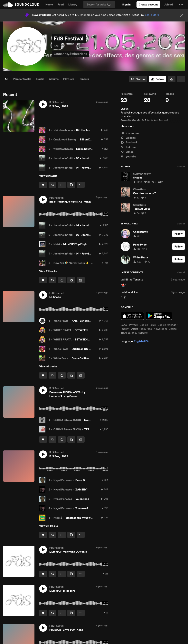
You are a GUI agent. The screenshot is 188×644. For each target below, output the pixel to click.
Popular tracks (22, 79)
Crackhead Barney (65, 139)
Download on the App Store (132, 316)
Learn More (152, 15)
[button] (181, 4)
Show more (127, 126)
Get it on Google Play (159, 316)
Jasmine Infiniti (63, 158)
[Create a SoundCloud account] (148, 4)
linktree (128, 147)
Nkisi (57, 244)
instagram (130, 133)
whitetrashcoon (63, 130)
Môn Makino (132, 292)
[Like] (43, 185)
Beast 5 (80, 480)
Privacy (133, 325)
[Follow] (157, 79)
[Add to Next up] (81, 185)
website (128, 138)
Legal (124, 325)
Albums (54, 79)
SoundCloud (21, 4)
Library (73, 4)
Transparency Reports (134, 333)
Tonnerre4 (82, 508)
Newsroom (160, 329)
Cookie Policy (148, 325)
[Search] (99, 4)
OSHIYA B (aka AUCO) (67, 420)
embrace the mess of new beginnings (89, 518)
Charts (173, 329)
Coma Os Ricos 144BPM (87, 358)
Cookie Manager (168, 325)
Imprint (125, 329)
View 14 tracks (48, 366)
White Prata (61, 321)
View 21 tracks (48, 176)
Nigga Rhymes (85, 149)
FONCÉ (58, 518)
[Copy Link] (71, 185)
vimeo (127, 152)
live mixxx (90, 420)
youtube (128, 156)
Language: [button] (135, 341)
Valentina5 (82, 499)
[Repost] (52, 185)
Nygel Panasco (63, 480)
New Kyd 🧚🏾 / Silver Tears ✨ (71, 263)
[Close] (182, 15)
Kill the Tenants (86, 130)
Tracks (40, 79)
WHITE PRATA (62, 330)
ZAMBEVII (82, 489)
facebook (129, 142)
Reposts (84, 79)
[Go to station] (138, 79)
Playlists (69, 79)
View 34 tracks (48, 526)
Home (49, 4)
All (6, 79)
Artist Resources (141, 329)
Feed (61, 4)
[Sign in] (126, 4)
